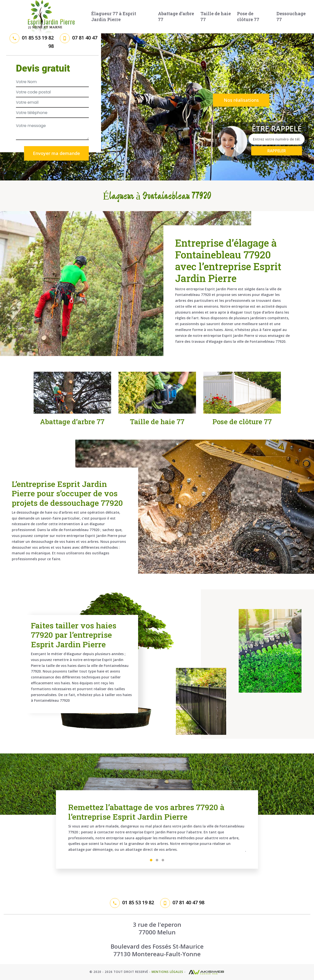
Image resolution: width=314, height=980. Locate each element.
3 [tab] (163, 860)
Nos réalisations (241, 100)
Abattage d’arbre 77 (176, 16)
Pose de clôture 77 (248, 16)
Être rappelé (277, 129)
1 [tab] (151, 860)
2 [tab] (157, 860)
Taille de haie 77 (216, 16)
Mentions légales (167, 972)
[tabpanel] (157, 829)
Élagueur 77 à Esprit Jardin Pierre (114, 16)
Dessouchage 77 (291, 16)
